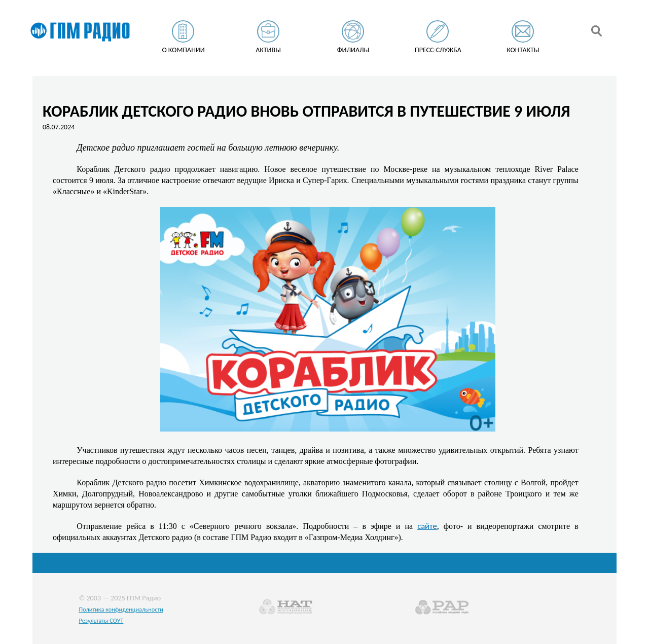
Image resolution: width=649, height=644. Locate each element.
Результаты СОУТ (101, 620)
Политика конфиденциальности (121, 609)
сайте (427, 526)
